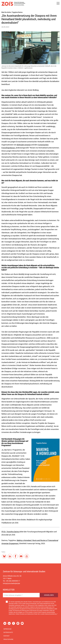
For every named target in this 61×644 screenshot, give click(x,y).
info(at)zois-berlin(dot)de (11, 583)
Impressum (7, 629)
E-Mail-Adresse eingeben (13, 595)
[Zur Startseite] (13, 4)
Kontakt (6, 636)
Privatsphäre (8, 639)
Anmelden (49, 595)
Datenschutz (8, 632)
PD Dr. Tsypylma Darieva (10, 532)
